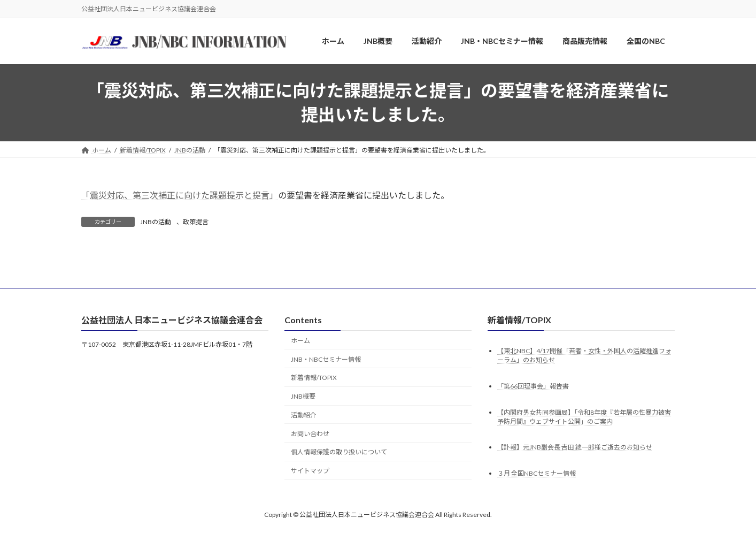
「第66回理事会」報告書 (533, 386)
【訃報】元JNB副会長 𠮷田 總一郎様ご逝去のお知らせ (575, 447)
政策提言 (196, 222)
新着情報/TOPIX (314, 378)
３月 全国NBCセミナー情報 (537, 473)
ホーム (300, 340)
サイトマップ (310, 471)
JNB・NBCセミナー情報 (326, 359)
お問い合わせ (310, 433)
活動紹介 (304, 414)
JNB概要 (303, 396)
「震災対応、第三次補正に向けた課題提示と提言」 (180, 195)
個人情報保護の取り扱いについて (339, 452)
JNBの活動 (156, 222)
